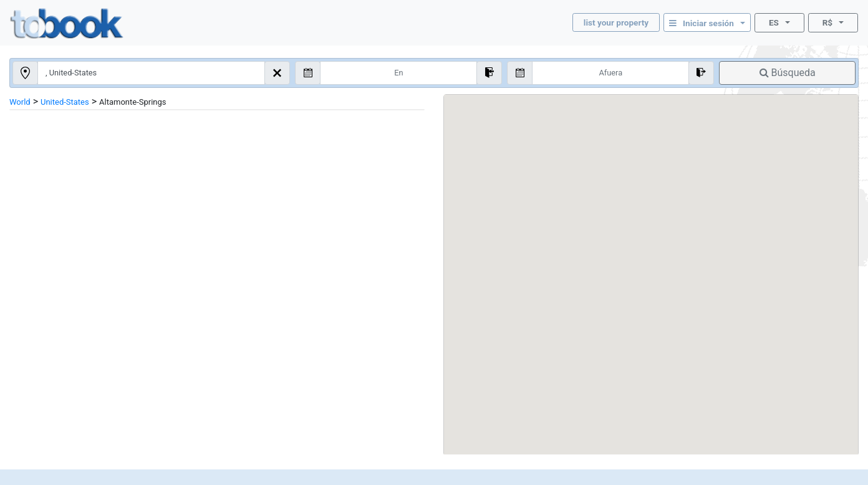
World (20, 102)
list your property (616, 22)
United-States (65, 102)
